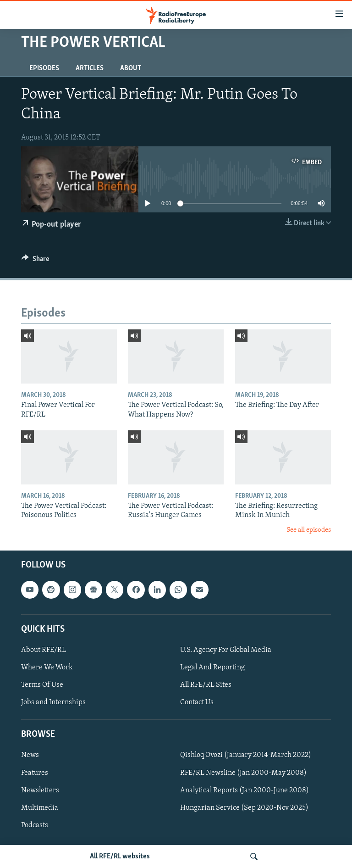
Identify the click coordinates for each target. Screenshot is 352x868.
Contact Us (197, 702)
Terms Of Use (42, 685)
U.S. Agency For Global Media (226, 650)
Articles (90, 68)
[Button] (35, 261)
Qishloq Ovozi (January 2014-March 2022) (246, 756)
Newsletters (40, 790)
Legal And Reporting (212, 668)
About (131, 68)
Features (35, 773)
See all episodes (309, 530)
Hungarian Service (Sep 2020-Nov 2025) (244, 808)
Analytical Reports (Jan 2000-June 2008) (245, 790)
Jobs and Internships (53, 702)
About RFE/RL (44, 650)
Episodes (44, 68)
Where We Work (47, 668)
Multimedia (40, 808)
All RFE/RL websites (120, 857)
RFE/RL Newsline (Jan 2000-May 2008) (243, 773)
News (30, 756)
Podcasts (35, 825)
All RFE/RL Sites (206, 685)
